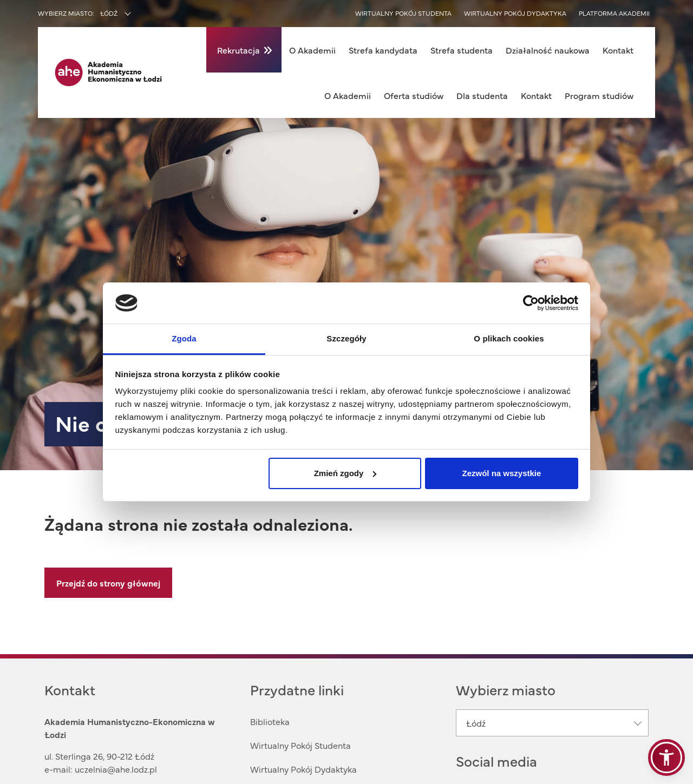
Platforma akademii (614, 13)
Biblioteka (270, 721)
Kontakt (618, 50)
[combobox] (139, 14)
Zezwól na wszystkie (501, 473)
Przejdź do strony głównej (108, 583)
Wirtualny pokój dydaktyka (515, 13)
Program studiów (599, 95)
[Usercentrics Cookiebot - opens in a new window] (531, 303)
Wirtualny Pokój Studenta (300, 745)
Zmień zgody (345, 473)
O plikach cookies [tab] (509, 338)
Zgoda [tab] (184, 338)
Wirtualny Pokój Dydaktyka (303, 769)
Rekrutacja (238, 50)
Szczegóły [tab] (346, 338)
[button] (666, 757)
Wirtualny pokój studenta (403, 13)
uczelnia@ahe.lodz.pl (116, 769)
